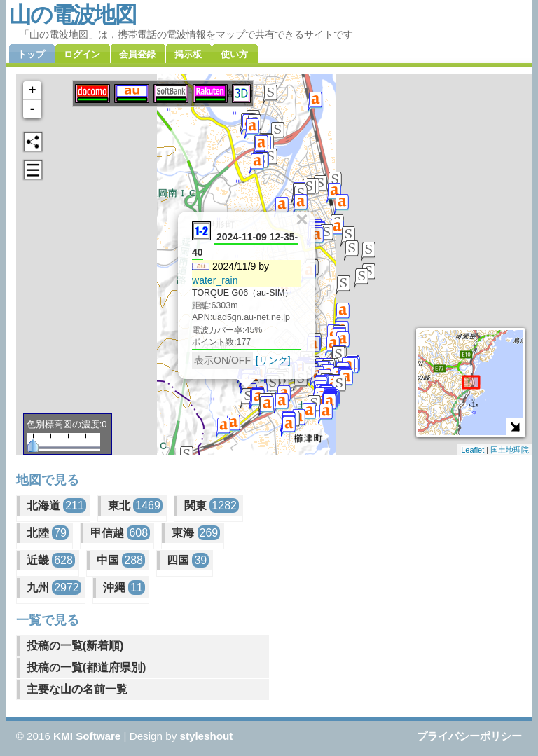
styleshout (206, 736)
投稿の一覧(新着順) (75, 646)
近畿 (51, 560)
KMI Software (87, 736)
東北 (135, 506)
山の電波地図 (73, 15)
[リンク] (273, 360)
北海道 (56, 506)
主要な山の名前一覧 (77, 689)
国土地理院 (510, 450)
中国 (121, 560)
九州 (54, 587)
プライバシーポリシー (469, 736)
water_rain (215, 280)
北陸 (48, 533)
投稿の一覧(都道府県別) (87, 667)
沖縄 (124, 587)
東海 (196, 533)
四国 (188, 560)
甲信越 (120, 533)
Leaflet (473, 450)
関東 (212, 506)
